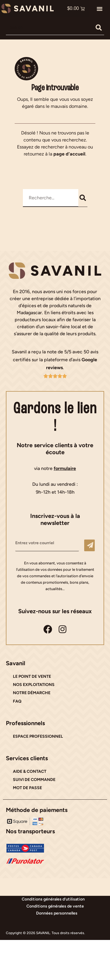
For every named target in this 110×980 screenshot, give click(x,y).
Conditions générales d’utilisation (53, 899)
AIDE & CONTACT (30, 771)
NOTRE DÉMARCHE (32, 693)
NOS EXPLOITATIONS (34, 685)
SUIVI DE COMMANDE (34, 780)
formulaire (65, 468)
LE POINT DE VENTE (32, 676)
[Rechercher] (99, 27)
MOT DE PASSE (27, 788)
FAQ (17, 701)
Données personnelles (57, 913)
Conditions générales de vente (55, 906)
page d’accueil (69, 154)
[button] (100, 8)
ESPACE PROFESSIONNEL (38, 736)
